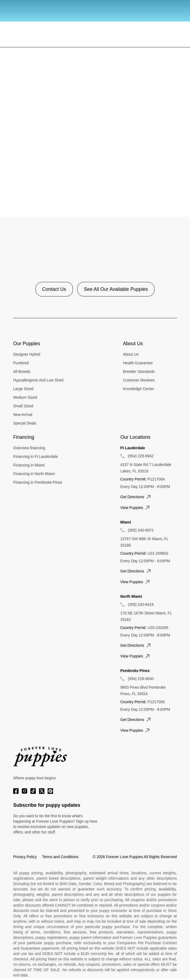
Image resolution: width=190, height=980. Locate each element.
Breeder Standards (139, 372)
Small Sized (23, 406)
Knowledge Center (138, 389)
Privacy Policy (25, 857)
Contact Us (54, 289)
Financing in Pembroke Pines (38, 482)
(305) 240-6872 (141, 530)
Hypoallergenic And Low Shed (38, 380)
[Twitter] (42, 791)
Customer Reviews (139, 380)
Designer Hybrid (27, 354)
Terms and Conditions (60, 857)
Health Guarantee (138, 363)
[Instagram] (24, 791)
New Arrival (23, 415)
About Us (131, 354)
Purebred (21, 363)
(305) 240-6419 (141, 604)
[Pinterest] (50, 791)
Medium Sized (25, 397)
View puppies (136, 508)
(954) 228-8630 (141, 679)
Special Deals (25, 423)
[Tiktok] (33, 791)
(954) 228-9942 (141, 456)
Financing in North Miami (34, 474)
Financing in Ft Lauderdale (36, 457)
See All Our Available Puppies (116, 289)
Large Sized (23, 389)
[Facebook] (16, 791)
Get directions (136, 497)
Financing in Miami (29, 465)
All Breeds (22, 372)
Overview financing (29, 448)
